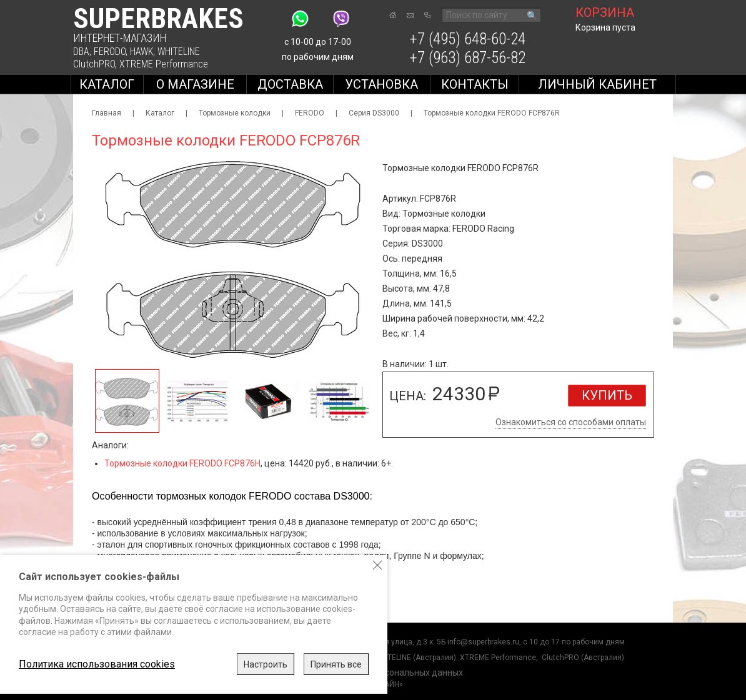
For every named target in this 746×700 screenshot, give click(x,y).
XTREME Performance (164, 64)
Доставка (290, 84)
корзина (605, 12)
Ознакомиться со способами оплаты (571, 422)
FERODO (110, 52)
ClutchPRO (94, 64)
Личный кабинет (597, 84)
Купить (607, 395)
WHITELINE (179, 52)
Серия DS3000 (374, 113)
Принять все (336, 664)
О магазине (195, 84)
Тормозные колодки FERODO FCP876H (182, 463)
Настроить (266, 664)
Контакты (475, 84)
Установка (381, 84)
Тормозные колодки (235, 113)
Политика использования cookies (97, 664)
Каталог (107, 84)
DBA (81, 52)
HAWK (142, 52)
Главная (107, 113)
